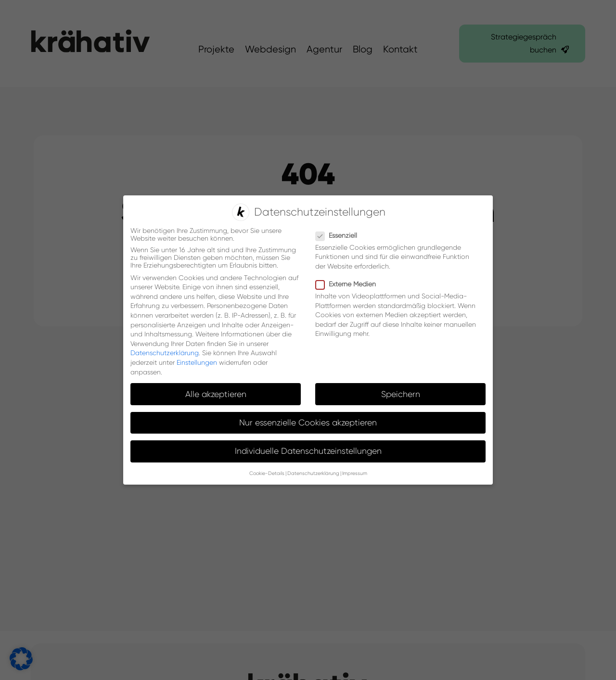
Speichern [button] (401, 393)
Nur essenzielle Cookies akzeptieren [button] (308, 422)
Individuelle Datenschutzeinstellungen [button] (308, 450)
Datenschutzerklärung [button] (313, 473)
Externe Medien (350, 283)
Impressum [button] (355, 473)
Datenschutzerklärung (165, 352)
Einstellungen (197, 361)
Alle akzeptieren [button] (216, 393)
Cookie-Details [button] (267, 473)
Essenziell (340, 234)
